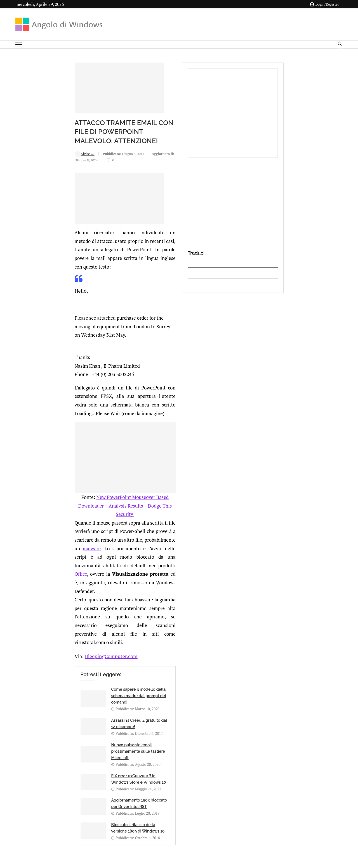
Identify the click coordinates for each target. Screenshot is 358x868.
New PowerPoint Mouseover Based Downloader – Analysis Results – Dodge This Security (136, 400)
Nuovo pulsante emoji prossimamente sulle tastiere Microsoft (86, 544)
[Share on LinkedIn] (80, 629)
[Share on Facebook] (69, 629)
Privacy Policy (164, 813)
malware (141, 417)
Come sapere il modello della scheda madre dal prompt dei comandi (86, 513)
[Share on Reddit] (86, 629)
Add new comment (44, 641)
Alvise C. (32, 145)
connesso (57, 655)
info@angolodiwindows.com (189, 784)
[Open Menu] (19, 45)
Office (205, 426)
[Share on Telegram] (97, 629)
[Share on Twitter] (74, 629)
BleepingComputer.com (57, 473)
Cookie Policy (194, 813)
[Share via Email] (103, 629)
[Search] (340, 45)
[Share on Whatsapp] (91, 629)
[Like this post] (62, 629)
